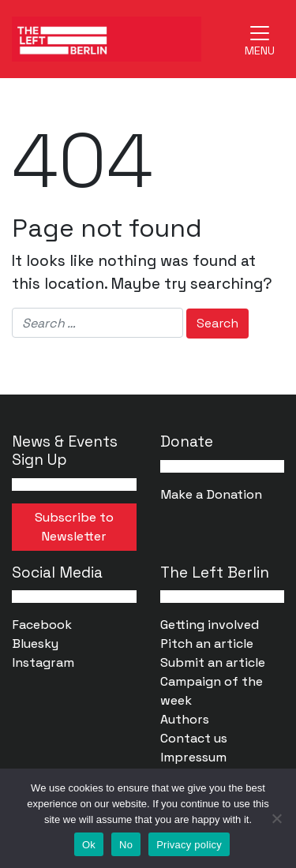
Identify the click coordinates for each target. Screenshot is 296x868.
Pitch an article (207, 644)
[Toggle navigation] (260, 39)
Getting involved (210, 625)
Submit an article (213, 662)
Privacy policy (189, 845)
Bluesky (35, 644)
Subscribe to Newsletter (74, 527)
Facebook (42, 625)
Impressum (193, 757)
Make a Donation (211, 494)
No (126, 845)
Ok (89, 845)
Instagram (43, 662)
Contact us (194, 738)
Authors (185, 719)
